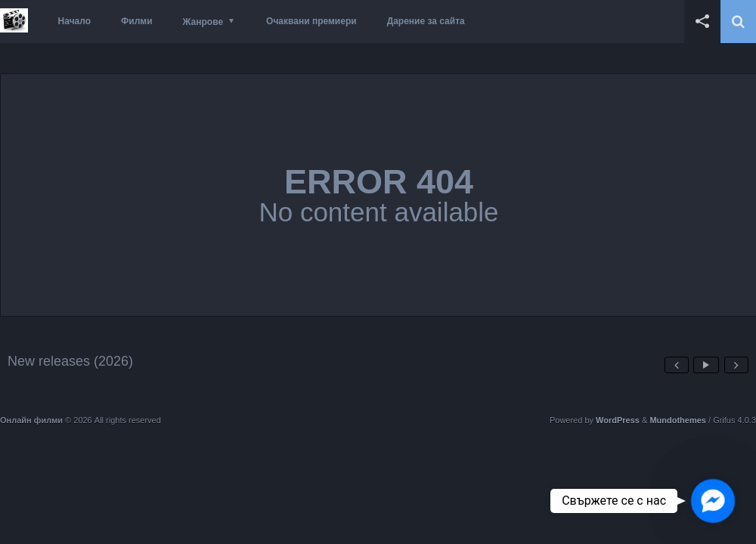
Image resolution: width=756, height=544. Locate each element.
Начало (74, 21)
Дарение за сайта (426, 21)
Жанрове (203, 22)
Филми (137, 21)
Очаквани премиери (311, 21)
